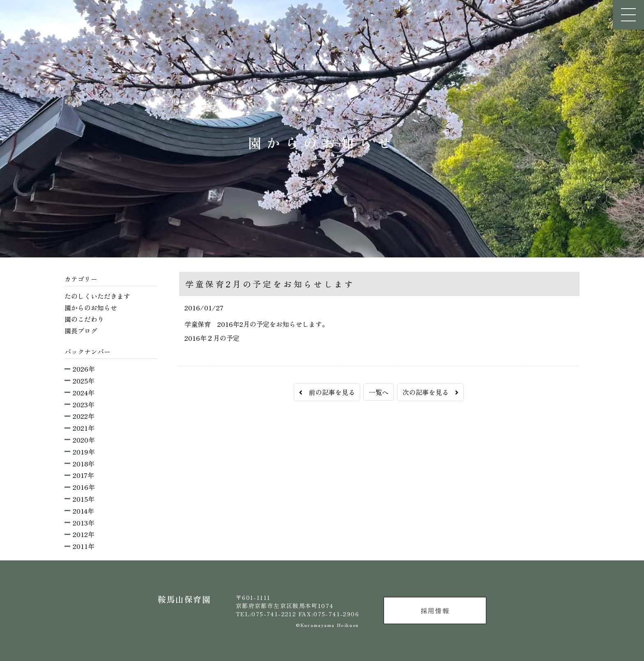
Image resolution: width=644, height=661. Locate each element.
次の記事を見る (430, 392)
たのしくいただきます (97, 296)
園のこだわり (84, 319)
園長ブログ (81, 330)
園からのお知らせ (91, 308)
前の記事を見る (327, 392)
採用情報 (435, 611)
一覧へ (379, 392)
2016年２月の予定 (212, 338)
